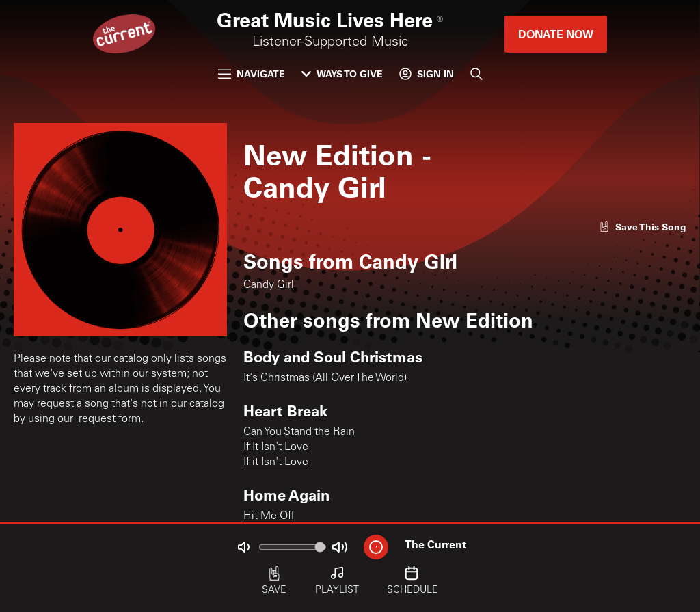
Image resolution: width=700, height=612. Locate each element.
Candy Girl (269, 285)
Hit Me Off (269, 516)
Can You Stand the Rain (299, 432)
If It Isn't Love (276, 447)
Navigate (252, 74)
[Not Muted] (243, 547)
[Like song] (643, 227)
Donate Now (556, 34)
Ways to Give (342, 74)
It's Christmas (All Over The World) (325, 378)
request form (110, 419)
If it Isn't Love (276, 462)
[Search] (476, 74)
